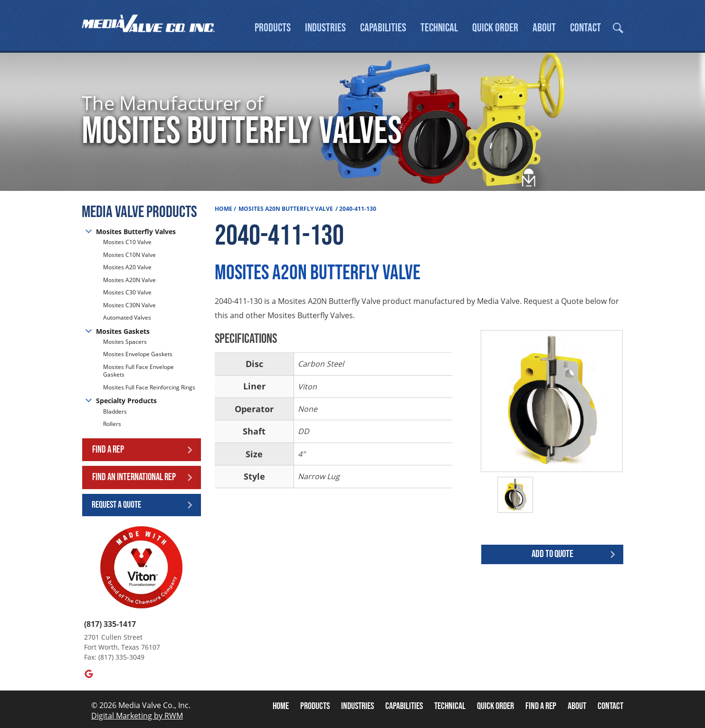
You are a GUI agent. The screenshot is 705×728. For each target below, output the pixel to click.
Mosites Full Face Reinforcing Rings (149, 387)
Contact (586, 28)
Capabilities (383, 28)
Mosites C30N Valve (129, 305)
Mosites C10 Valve (127, 242)
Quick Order (495, 28)
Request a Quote (116, 505)
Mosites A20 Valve (127, 267)
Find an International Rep (134, 477)
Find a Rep (108, 449)
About (544, 28)
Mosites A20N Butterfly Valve (286, 209)
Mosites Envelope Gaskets (138, 354)
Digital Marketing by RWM (137, 716)
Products (273, 28)
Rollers (113, 424)
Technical (439, 28)
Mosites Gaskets (123, 331)
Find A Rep (541, 706)
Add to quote (553, 554)
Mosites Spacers (125, 342)
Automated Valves (127, 317)
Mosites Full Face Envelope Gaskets (138, 371)
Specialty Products (126, 401)
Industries (325, 28)
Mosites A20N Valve (129, 280)
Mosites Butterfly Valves (136, 232)
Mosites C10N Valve (129, 255)
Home (224, 209)
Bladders (115, 412)
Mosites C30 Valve (127, 292)
